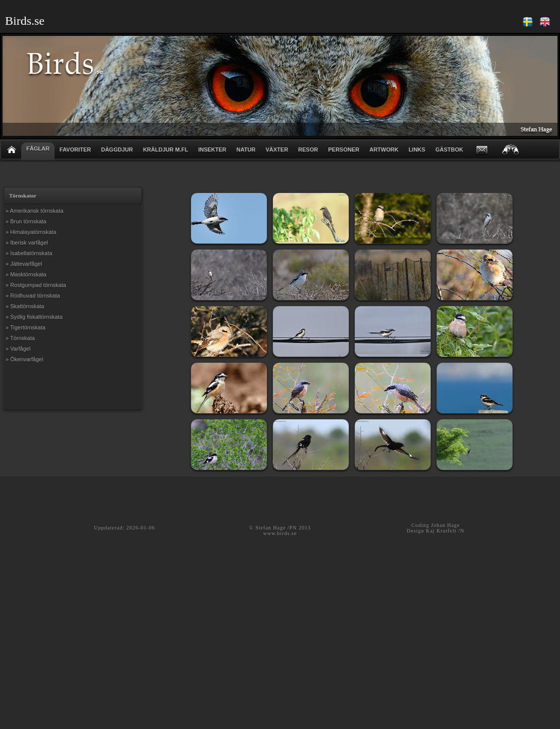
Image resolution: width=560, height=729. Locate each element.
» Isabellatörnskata (29, 253)
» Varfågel (18, 349)
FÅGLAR (38, 149)
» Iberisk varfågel (27, 242)
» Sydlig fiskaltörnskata (34, 317)
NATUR (246, 150)
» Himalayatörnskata (31, 232)
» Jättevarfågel (24, 264)
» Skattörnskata (25, 306)
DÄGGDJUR (117, 150)
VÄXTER (277, 150)
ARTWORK (384, 150)
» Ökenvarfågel (25, 359)
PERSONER (344, 150)
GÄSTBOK (449, 150)
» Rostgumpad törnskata (36, 285)
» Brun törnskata (26, 221)
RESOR (308, 150)
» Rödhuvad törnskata (33, 296)
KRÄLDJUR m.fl (166, 150)
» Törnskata (20, 338)
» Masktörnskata (26, 274)
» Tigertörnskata (26, 327)
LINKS (417, 150)
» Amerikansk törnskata (34, 211)
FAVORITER (75, 150)
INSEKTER (212, 150)
